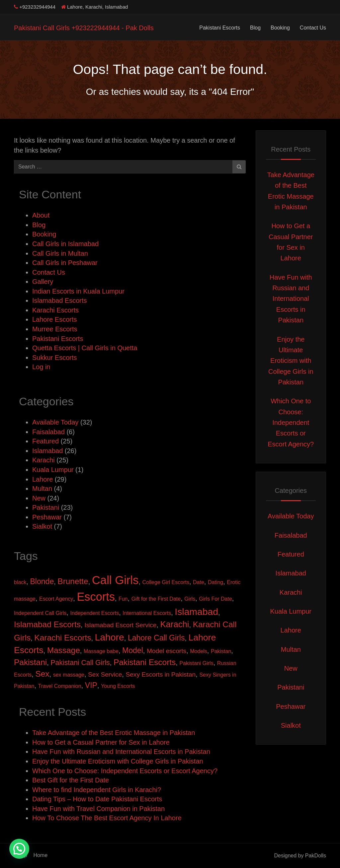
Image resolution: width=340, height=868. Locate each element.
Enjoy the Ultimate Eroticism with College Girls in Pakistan (118, 761)
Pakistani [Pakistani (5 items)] (30, 662)
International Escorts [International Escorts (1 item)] (147, 613)
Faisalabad (48, 432)
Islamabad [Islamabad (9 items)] (196, 612)
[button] (19, 849)
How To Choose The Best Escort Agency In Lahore (107, 818)
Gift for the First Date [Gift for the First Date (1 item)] (156, 599)
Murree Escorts (55, 329)
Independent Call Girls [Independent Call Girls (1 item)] (40, 613)
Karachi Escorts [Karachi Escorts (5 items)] (63, 638)
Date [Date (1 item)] (199, 582)
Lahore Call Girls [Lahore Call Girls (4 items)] (156, 638)
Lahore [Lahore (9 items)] (110, 637)
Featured (45, 441)
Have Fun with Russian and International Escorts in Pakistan (121, 752)
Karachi (43, 460)
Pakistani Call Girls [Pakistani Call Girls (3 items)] (80, 663)
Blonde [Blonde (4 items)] (42, 581)
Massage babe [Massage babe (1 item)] (101, 651)
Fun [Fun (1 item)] (123, 599)
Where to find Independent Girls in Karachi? (97, 790)
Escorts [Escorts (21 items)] (96, 597)
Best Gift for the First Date (71, 780)
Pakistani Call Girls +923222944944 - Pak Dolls (84, 28)
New (39, 498)
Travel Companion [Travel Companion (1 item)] (60, 686)
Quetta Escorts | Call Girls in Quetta (85, 348)
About (41, 215)
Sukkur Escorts (54, 358)
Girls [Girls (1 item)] (190, 599)
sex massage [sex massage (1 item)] (69, 675)
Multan (42, 489)
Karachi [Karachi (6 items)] (174, 624)
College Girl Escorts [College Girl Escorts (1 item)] (166, 582)
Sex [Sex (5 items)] (42, 674)
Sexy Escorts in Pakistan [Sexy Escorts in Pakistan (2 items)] (161, 674)
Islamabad (47, 451)
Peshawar (47, 517)
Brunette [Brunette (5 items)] (73, 581)
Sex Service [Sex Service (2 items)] (105, 674)
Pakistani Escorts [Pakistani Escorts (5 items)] (145, 662)
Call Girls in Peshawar (65, 263)
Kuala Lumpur (53, 470)
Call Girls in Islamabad (65, 244)
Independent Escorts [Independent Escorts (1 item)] (94, 613)
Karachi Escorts (55, 310)
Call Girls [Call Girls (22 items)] (115, 580)
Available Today (55, 422)
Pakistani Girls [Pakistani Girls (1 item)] (196, 663)
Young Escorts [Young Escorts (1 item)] (118, 686)
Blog (255, 28)
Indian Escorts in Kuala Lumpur (78, 291)
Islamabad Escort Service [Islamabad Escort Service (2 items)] (120, 625)
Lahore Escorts (55, 319)
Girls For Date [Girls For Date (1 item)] (215, 599)
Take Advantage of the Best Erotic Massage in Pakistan (114, 733)
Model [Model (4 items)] (133, 650)
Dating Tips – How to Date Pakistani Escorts (97, 799)
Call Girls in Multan (60, 253)
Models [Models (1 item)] (199, 651)
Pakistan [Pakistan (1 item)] (221, 651)
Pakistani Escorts (220, 28)
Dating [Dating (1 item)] (215, 582)
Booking (280, 28)
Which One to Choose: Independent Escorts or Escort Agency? (125, 771)
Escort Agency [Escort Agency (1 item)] (56, 599)
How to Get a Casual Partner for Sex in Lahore (101, 742)
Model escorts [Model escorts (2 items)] (167, 651)
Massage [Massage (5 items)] (64, 650)
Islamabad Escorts (60, 300)
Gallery (43, 282)
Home (40, 855)
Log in (41, 367)
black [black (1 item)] (20, 582)
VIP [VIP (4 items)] (91, 685)
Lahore (42, 479)
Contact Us (313, 28)
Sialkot (42, 526)
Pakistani (46, 507)
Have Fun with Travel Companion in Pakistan (98, 809)
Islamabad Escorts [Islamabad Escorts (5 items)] (47, 624)
